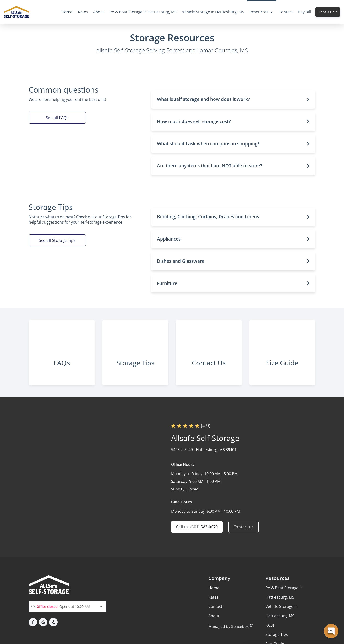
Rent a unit (328, 12)
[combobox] (67, 607)
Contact (215, 606)
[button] (233, 99)
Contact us (244, 527)
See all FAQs (57, 118)
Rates (213, 597)
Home (214, 588)
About (214, 616)
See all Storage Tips (57, 240)
